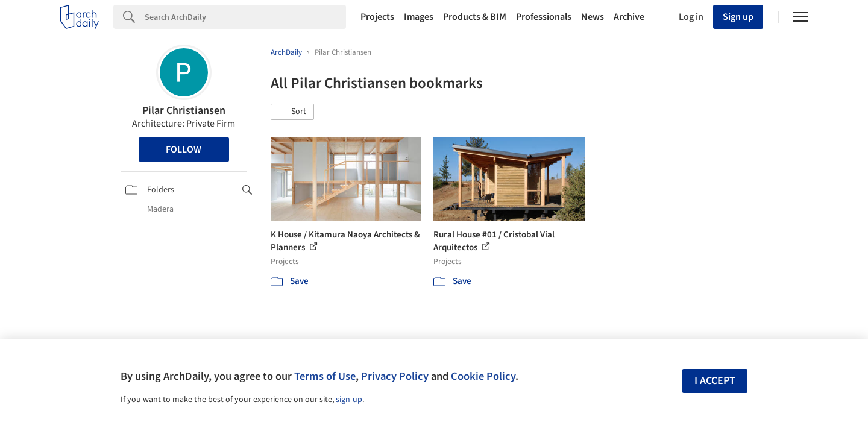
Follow (184, 149)
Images (419, 17)
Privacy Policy (395, 376)
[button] (292, 112)
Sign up (738, 17)
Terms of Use (325, 376)
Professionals (544, 17)
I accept (715, 381)
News (593, 17)
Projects (377, 17)
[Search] (245, 17)
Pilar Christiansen (184, 111)
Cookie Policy (483, 376)
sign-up (349, 400)
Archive (629, 17)
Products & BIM (475, 17)
